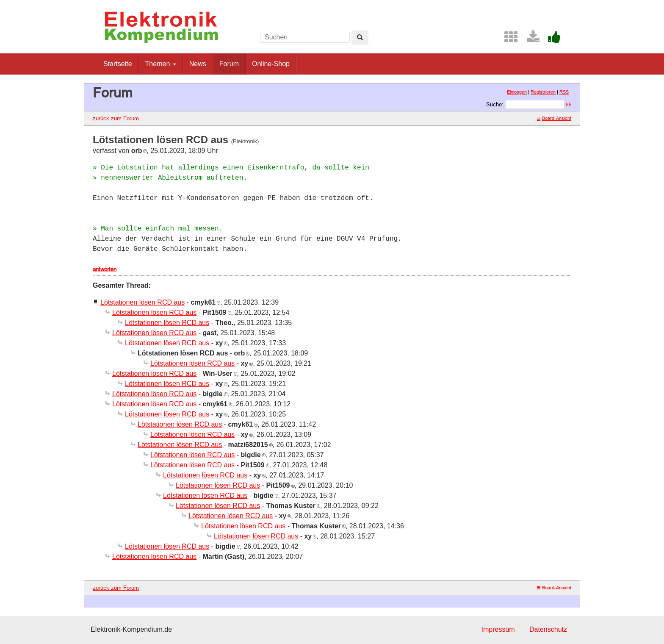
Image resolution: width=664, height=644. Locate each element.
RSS (564, 92)
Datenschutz (548, 629)
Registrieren (543, 92)
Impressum (498, 629)
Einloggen (517, 92)
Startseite (118, 64)
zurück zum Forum (116, 118)
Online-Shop (271, 64)
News (198, 64)
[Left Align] (360, 38)
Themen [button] (161, 64)
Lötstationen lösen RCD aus (142, 302)
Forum (229, 64)
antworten (105, 269)
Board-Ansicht (554, 118)
